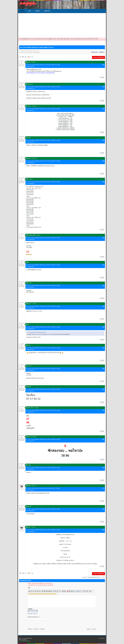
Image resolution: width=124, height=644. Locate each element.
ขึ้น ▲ (104, 638)
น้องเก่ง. (55, 39)
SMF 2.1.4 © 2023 (22, 638)
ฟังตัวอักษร (30, 614)
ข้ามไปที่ (84, 577)
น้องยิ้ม (62, 39)
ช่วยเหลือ (101, 638)
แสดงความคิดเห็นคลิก (98, 57)
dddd (65, 39)
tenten (58, 39)
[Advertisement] (62, 25)
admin (68, 39)
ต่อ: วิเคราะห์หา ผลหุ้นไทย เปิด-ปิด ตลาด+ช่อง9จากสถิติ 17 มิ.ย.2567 (43, 65)
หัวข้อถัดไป (102, 52)
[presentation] (40, 624)
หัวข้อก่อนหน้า (95, 52)
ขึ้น (20, 573)
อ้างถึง (102, 77)
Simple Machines (29, 638)
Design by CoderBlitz (23, 640)
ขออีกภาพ (35, 614)
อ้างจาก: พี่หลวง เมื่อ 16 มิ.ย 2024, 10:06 (37, 332)
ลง (20, 57)
